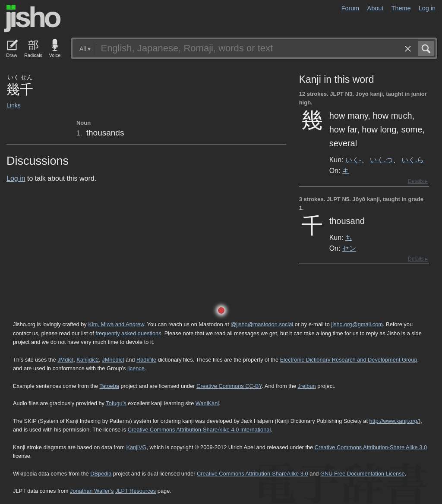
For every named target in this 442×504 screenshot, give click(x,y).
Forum (350, 8)
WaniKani (207, 403)
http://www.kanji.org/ (394, 421)
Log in (427, 8)
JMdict (65, 360)
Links (14, 105)
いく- (353, 160)
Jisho (32, 19)
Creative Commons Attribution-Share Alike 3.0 (371, 447)
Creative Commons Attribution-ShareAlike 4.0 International (199, 430)
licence (136, 368)
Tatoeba (109, 386)
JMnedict (113, 360)
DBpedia (101, 474)
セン (349, 248)
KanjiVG (136, 447)
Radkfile (146, 360)
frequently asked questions (128, 333)
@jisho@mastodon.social (262, 324)
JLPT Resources (136, 491)
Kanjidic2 (88, 360)
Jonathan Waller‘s (92, 491)
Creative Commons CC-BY (229, 386)
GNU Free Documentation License (363, 474)
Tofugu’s (116, 403)
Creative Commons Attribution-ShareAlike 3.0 (252, 474)
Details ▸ (418, 181)
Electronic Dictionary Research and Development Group (349, 360)
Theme (401, 8)
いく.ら (413, 160)
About (376, 8)
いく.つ (381, 160)
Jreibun (307, 386)
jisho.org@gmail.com (357, 324)
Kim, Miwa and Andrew (116, 324)
